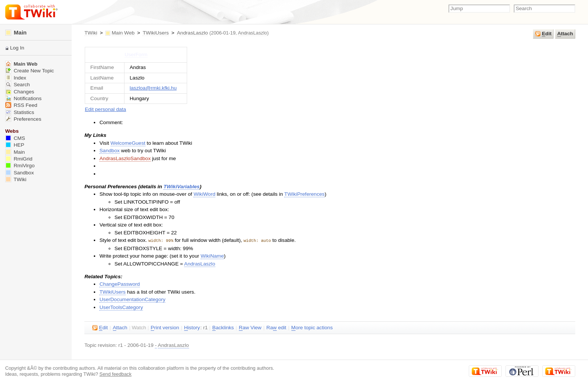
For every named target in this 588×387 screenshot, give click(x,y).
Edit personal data (105, 109)
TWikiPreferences (304, 194)
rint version (165, 327)
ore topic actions (312, 327)
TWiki (91, 33)
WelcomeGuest (128, 143)
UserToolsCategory (121, 307)
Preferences (23, 119)
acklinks (223, 327)
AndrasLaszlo (193, 33)
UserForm (136, 55)
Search (18, 85)
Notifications (23, 98)
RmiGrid (19, 159)
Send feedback (115, 374)
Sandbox (109, 151)
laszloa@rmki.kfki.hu (153, 88)
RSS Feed (21, 105)
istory (192, 327)
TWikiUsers (156, 33)
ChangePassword (120, 284)
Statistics (20, 112)
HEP (15, 145)
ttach (565, 34)
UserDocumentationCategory (132, 299)
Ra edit (276, 327)
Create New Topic (30, 71)
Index (16, 78)
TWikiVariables (181, 187)
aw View (250, 327)
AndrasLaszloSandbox (125, 158)
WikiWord (204, 194)
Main (16, 32)
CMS (15, 138)
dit (543, 34)
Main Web (123, 33)
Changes (20, 92)
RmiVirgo (20, 166)
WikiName (212, 256)
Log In (17, 48)
